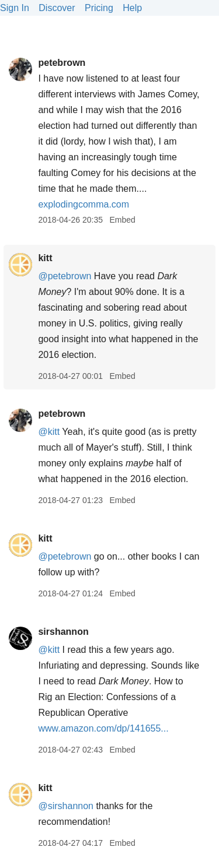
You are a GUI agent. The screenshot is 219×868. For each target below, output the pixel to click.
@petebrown (65, 276)
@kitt (49, 432)
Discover (57, 8)
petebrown (62, 63)
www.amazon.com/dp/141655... (103, 728)
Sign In (15, 8)
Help (132, 8)
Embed (122, 220)
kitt (45, 258)
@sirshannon (66, 806)
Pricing (99, 8)
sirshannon (63, 632)
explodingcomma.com (84, 204)
